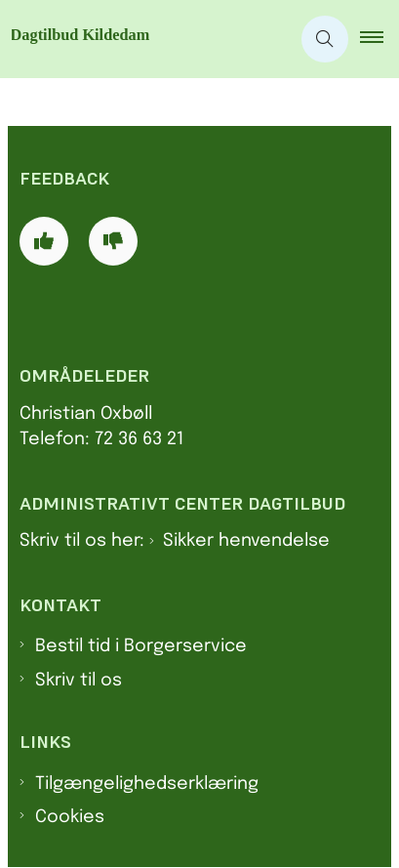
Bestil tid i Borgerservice (141, 646)
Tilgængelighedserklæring (147, 784)
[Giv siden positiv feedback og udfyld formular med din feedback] (44, 241)
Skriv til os (79, 681)
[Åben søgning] (325, 39)
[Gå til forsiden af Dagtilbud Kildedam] (145, 39)
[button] (379, 39)
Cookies (70, 817)
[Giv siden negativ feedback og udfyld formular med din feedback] (113, 241)
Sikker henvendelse (246, 541)
